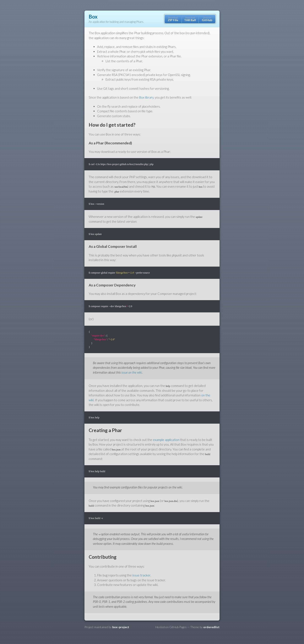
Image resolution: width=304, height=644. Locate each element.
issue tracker (141, 575)
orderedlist (211, 627)
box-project (121, 627)
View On (207, 19)
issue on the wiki (132, 372)
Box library (146, 97)
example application (166, 440)
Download (173, 19)
